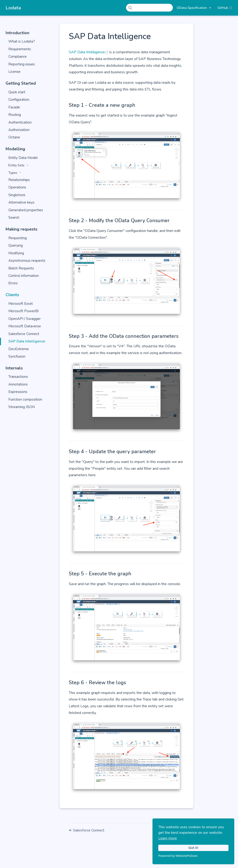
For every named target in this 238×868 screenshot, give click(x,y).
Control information (24, 276)
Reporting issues (22, 64)
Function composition (25, 399)
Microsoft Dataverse (25, 326)
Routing (15, 115)
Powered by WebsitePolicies (178, 856)
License (14, 72)
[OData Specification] (194, 8)
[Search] (149, 8)
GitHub (225, 8)
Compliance (18, 57)
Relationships (19, 180)
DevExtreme (19, 349)
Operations (17, 187)
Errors (13, 283)
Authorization (19, 130)
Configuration (19, 100)
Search (14, 218)
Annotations (18, 384)
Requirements (20, 49)
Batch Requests (21, 268)
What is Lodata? (22, 41)
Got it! (193, 848)
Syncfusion (17, 356)
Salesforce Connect (24, 334)
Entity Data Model (23, 158)
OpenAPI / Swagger (25, 319)
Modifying (16, 253)
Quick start (17, 92)
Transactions (18, 377)
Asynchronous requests (27, 261)
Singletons (17, 195)
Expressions (18, 392)
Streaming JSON (21, 407)
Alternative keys (21, 202)
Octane (14, 137)
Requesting (18, 238)
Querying (16, 245)
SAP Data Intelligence (27, 341)
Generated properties (26, 210)
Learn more (168, 838)
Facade (14, 107)
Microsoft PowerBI (23, 311)
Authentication (20, 122)
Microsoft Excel (21, 304)
